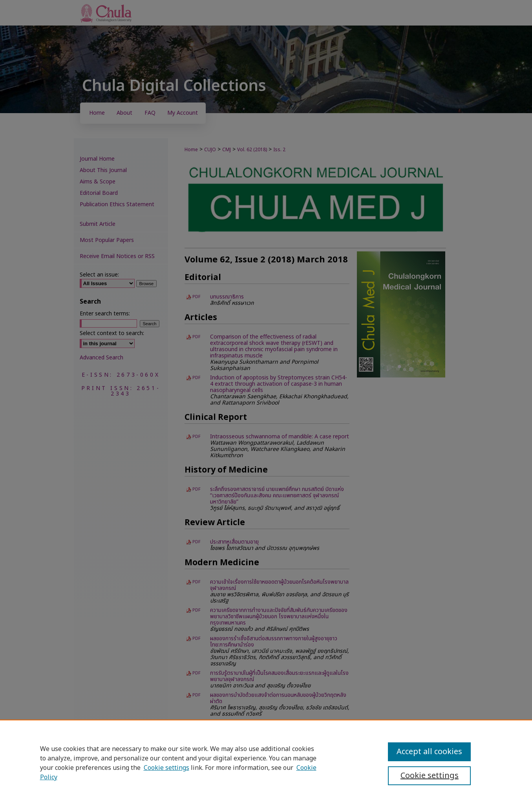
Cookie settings (166, 768)
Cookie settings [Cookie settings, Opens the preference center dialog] (430, 776)
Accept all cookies (429, 752)
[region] (266, 763)
